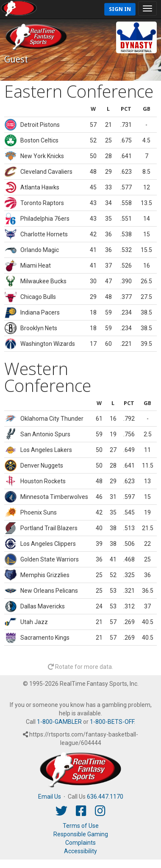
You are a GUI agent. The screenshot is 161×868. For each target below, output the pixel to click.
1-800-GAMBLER (59, 722)
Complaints (80, 843)
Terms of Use (81, 826)
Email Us (50, 797)
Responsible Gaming (81, 834)
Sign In (120, 9)
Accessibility (80, 851)
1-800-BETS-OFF (112, 722)
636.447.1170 (105, 797)
